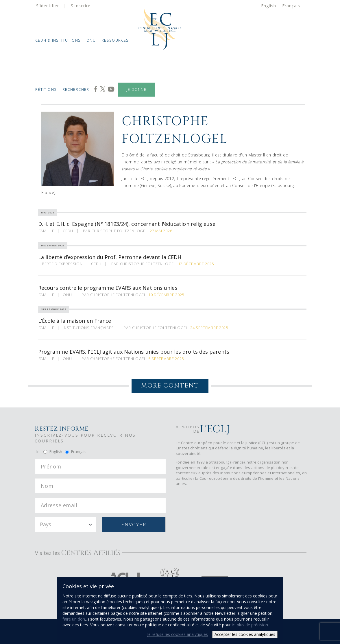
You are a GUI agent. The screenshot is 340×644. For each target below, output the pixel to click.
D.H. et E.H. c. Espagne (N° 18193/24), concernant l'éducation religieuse (127, 224)
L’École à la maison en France (75, 321)
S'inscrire (81, 6)
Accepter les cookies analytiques (245, 634)
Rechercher (76, 90)
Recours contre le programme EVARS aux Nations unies (108, 288)
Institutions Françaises (88, 328)
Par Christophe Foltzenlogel (115, 231)
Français (291, 6)
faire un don (74, 619)
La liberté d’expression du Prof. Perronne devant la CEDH (110, 257)
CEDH (68, 231)
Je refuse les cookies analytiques (178, 634)
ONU (91, 40)
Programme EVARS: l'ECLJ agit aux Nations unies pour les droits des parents (134, 352)
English (269, 6)
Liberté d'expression (61, 264)
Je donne (136, 90)
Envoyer (134, 525)
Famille (47, 231)
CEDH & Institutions (58, 40)
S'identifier (48, 6)
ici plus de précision (250, 625)
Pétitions (46, 90)
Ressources (115, 40)
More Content (170, 386)
